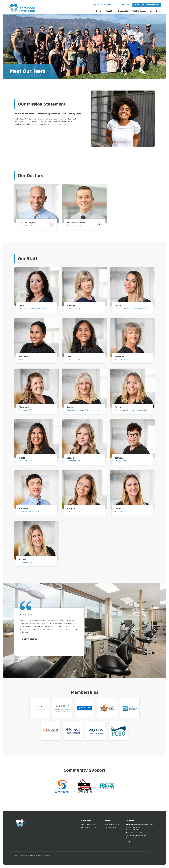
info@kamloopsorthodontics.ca (142, 825)
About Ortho (155, 11)
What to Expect (139, 11)
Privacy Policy (45, 855)
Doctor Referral (123, 5)
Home (99, 11)
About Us (110, 11)
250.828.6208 (104, 5)
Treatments (123, 11)
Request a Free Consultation (147, 5)
